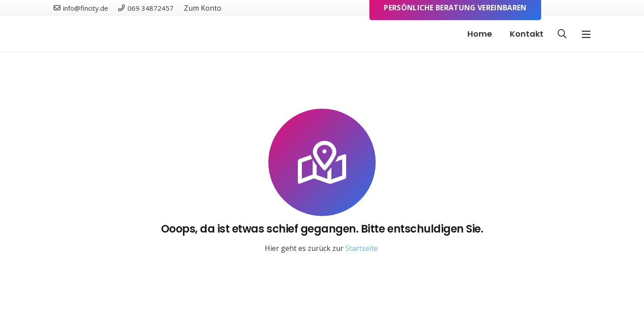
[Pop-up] (586, 34)
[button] (562, 34)
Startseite (362, 248)
